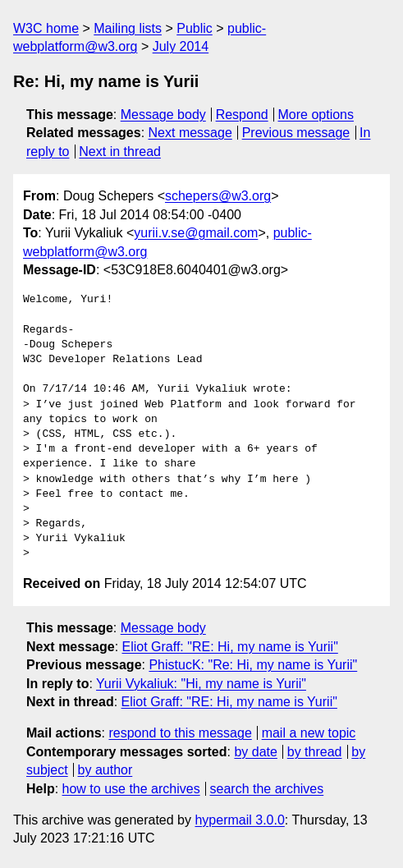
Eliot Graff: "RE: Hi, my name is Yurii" (230, 647)
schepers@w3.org (218, 196)
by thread (315, 752)
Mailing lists (128, 28)
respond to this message (180, 733)
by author (105, 770)
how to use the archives (131, 789)
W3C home (46, 28)
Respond (242, 115)
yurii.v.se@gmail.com (196, 233)
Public (195, 28)
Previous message (296, 133)
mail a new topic (309, 733)
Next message (190, 133)
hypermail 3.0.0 (239, 820)
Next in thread (120, 152)
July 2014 (181, 46)
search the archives (267, 789)
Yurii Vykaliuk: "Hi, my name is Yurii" (201, 684)
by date (255, 752)
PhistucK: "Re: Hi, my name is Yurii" (253, 665)
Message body (163, 115)
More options (316, 115)
